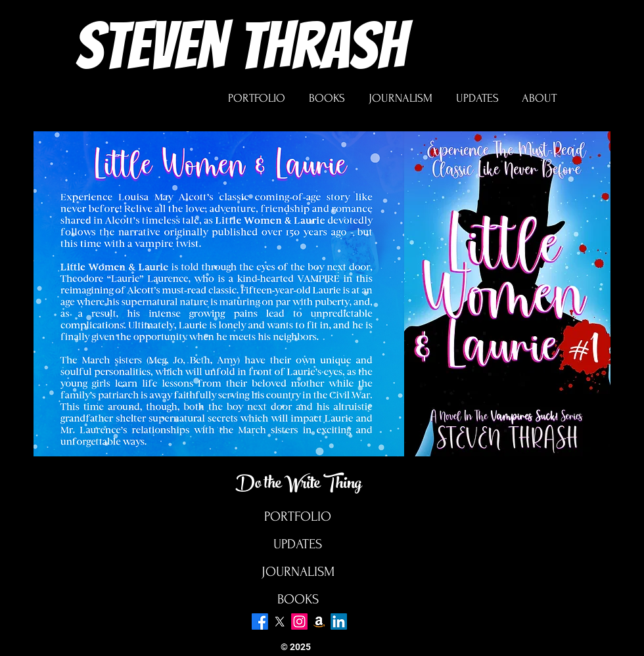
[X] (280, 622)
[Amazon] (319, 622)
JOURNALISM (298, 572)
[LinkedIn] (339, 622)
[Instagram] (299, 622)
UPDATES (298, 544)
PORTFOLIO (298, 516)
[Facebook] (260, 622)
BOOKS (298, 599)
